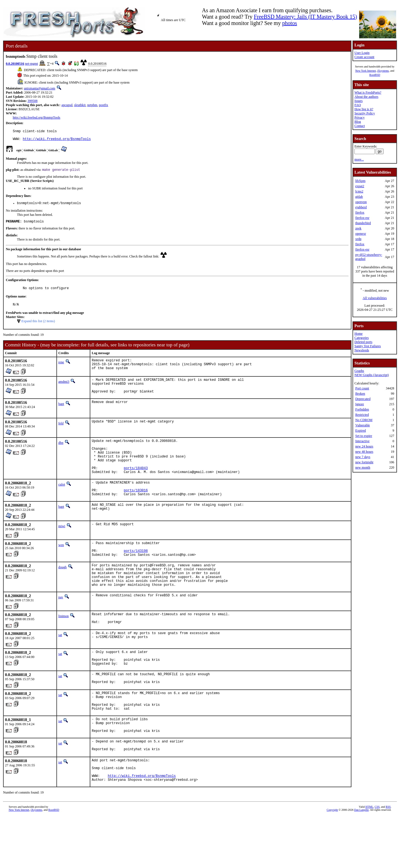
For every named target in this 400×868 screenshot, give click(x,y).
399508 (32, 101)
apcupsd (67, 105)
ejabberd (361, 207)
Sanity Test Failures (368, 346)
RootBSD (375, 75)
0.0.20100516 (15, 64)
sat (60, 667)
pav (61, 627)
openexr (361, 234)
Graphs (359, 371)
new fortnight (364, 462)
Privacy (360, 117)
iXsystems (383, 71)
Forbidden (362, 409)
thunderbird (363, 223)
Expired (361, 431)
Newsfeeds (362, 350)
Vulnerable (363, 425)
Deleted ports (363, 342)
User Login (362, 53)
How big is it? (364, 109)
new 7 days (363, 457)
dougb (62, 592)
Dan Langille (361, 862)
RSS (388, 859)
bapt (61, 415)
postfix (103, 105)
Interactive (362, 441)
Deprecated (363, 399)
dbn (61, 454)
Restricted (362, 415)
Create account (364, 57)
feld (61, 434)
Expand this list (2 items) (38, 327)
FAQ (358, 105)
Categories (362, 338)
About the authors (366, 97)
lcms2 (359, 191)
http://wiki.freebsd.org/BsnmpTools (37, 117)
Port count (362, 388)
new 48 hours (364, 452)
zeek (358, 228)
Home (358, 334)
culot (62, 503)
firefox (360, 212)
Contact (360, 126)
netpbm (92, 105)
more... (359, 159)
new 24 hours (364, 446)
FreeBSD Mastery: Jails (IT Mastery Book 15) (306, 17)
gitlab (359, 197)
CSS (377, 859)
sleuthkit (80, 105)
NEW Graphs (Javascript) (372, 375)
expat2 (360, 186)
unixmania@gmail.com (40, 88)
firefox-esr (362, 218)
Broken (360, 394)
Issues (358, 101)
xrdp (358, 239)
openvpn (361, 202)
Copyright (332, 862)
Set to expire (364, 436)
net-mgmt (32, 64)
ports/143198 (136, 575)
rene (61, 369)
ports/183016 (136, 511)
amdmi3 (64, 389)
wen (61, 567)
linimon (63, 646)
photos (290, 23)
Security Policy (365, 113)
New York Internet (366, 71)
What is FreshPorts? (368, 92)
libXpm (360, 181)
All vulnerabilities (375, 298)
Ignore (360, 404)
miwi (62, 548)
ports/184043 (136, 486)
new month (363, 467)
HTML (369, 859)
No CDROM (364, 420)
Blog (358, 122)
